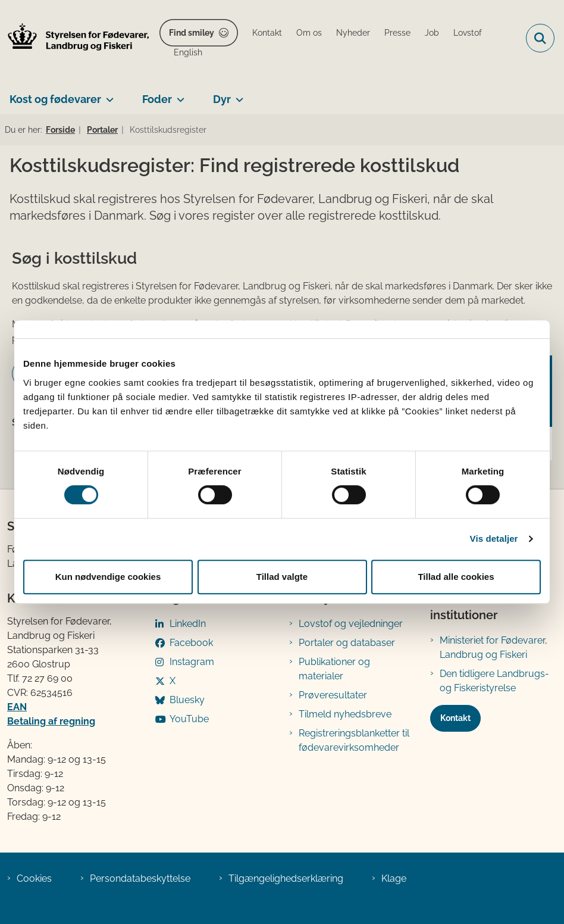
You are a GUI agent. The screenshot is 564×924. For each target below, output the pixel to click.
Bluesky (187, 700)
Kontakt (455, 718)
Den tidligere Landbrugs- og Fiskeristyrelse (494, 681)
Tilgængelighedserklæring (286, 878)
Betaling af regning (51, 721)
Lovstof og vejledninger (351, 624)
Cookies (34, 878)
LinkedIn (188, 624)
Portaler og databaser (347, 643)
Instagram (192, 662)
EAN (17, 707)
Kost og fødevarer (55, 99)
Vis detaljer (494, 539)
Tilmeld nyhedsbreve (345, 714)
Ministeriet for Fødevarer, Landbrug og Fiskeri (493, 647)
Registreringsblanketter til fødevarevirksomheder (354, 740)
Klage (394, 878)
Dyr (222, 99)
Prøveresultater (333, 695)
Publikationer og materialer (334, 669)
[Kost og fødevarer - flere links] (107, 95)
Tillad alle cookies (456, 577)
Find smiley (192, 33)
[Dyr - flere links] (237, 95)
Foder (157, 99)
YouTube (189, 719)
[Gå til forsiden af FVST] (75, 38)
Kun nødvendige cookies (108, 577)
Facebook (191, 643)
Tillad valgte (282, 577)
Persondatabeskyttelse (140, 878)
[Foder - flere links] (178, 95)
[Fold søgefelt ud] (540, 38)
